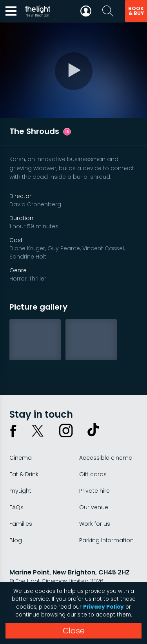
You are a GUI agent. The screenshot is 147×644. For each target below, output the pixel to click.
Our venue (94, 507)
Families (21, 524)
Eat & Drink (24, 474)
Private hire (94, 491)
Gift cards (93, 474)
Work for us (95, 524)
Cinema (21, 458)
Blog (16, 540)
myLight (20, 491)
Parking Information (106, 540)
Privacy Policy (103, 607)
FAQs (16, 507)
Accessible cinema (106, 458)
